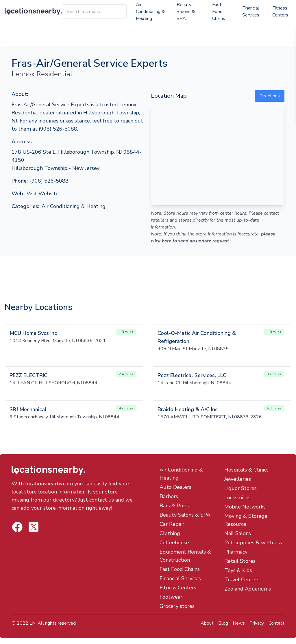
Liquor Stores (240, 488)
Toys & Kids (238, 570)
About (207, 623)
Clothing (170, 533)
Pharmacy (236, 552)
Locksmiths (237, 498)
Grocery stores (177, 606)
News (239, 623)
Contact (276, 623)
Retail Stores (240, 561)
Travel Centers (242, 580)
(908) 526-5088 (49, 181)
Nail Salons (238, 533)
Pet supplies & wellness (253, 543)
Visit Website (43, 194)
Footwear (171, 597)
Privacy (257, 623)
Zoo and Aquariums (248, 589)
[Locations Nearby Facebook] (34, 527)
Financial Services (251, 12)
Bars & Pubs (174, 506)
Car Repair (172, 524)
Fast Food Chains (219, 12)
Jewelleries (238, 479)
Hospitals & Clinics (246, 470)
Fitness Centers (280, 12)
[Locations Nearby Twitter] (17, 527)
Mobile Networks (245, 507)
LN (33, 623)
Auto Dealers (175, 487)
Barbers (169, 496)
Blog (223, 623)
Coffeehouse (174, 543)
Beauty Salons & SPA (186, 12)
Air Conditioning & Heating (150, 12)
